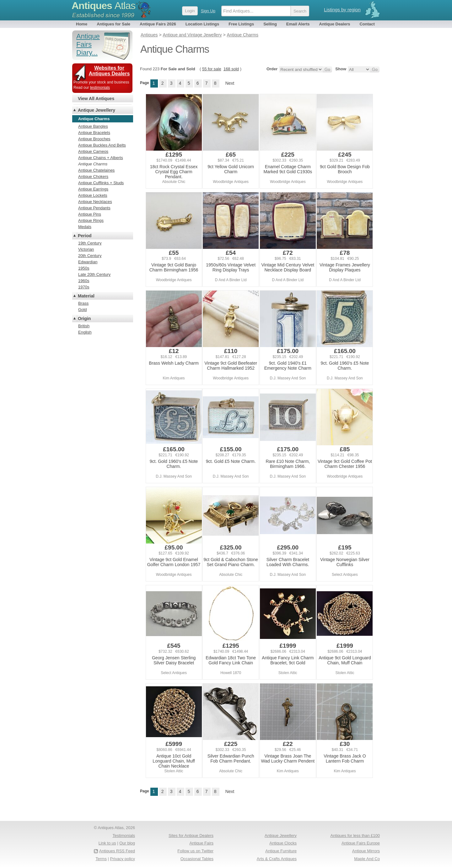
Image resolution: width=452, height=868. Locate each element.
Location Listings (202, 24)
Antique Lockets (93, 195)
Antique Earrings (93, 189)
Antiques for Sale (113, 24)
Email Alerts (298, 24)
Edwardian (88, 262)
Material (86, 296)
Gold (82, 310)
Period (85, 236)
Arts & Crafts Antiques (277, 859)
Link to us (107, 843)
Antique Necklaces (95, 202)
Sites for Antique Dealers (191, 836)
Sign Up (208, 11)
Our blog (127, 843)
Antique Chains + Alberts (101, 158)
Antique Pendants (94, 208)
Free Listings (241, 24)
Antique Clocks (283, 843)
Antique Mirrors (366, 851)
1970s (84, 287)
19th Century (90, 243)
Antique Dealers (335, 24)
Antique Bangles (93, 126)
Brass (83, 303)
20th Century (90, 256)
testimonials (100, 88)
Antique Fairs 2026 (158, 24)
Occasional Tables (197, 859)
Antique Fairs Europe (361, 843)
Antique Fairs (201, 843)
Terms (101, 859)
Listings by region (342, 10)
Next (230, 83)
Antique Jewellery (97, 110)
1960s (84, 281)
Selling (270, 24)
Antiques (103, 6)
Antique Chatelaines (96, 170)
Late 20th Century (94, 274)
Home (82, 24)
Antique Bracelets (94, 133)
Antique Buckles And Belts (102, 145)
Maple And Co (367, 859)
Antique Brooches (94, 139)
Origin (84, 319)
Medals (85, 227)
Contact (367, 24)
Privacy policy (123, 859)
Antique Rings (91, 220)
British (84, 326)
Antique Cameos (93, 151)
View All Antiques (96, 99)
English (85, 332)
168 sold (231, 69)
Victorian (86, 249)
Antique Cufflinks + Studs (101, 183)
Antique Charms (93, 164)
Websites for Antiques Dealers (109, 71)
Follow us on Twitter (195, 851)
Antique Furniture (281, 851)
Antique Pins (90, 214)
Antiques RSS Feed (117, 851)
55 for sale (212, 69)
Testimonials (124, 836)
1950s (84, 268)
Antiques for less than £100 (355, 836)
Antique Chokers (93, 177)
